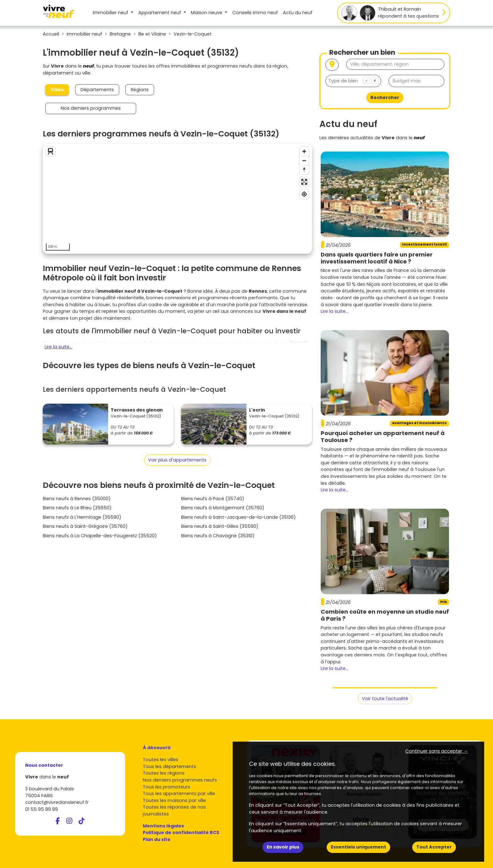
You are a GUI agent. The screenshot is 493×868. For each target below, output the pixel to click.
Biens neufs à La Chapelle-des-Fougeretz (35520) (100, 536)
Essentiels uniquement (358, 847)
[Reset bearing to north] (304, 170)
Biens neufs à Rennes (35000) (77, 499)
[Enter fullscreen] (304, 182)
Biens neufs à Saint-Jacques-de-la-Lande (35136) (238, 517)
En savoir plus (283, 847)
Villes (57, 90)
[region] (177, 199)
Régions (140, 90)
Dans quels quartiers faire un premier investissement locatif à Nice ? (377, 258)
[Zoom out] (304, 160)
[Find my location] (304, 194)
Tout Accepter (434, 847)
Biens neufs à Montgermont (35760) (223, 508)
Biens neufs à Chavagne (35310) (218, 536)
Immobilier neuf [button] (111, 13)
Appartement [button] (160, 13)
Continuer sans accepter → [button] (437, 751)
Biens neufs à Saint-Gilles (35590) (220, 526)
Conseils (255, 13)
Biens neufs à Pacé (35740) (213, 499)
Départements (97, 90)
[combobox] (353, 81)
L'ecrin (257, 410)
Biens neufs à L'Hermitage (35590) (82, 517)
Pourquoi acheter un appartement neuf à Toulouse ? (383, 437)
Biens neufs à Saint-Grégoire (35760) (85, 526)
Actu (298, 13)
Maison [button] (207, 13)
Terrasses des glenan (137, 410)
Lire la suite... (58, 347)
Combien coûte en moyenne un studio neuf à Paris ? (385, 615)
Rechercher (385, 97)
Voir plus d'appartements (177, 460)
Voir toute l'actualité (385, 699)
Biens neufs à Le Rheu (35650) (77, 508)
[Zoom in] (304, 151)
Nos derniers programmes (91, 108)
